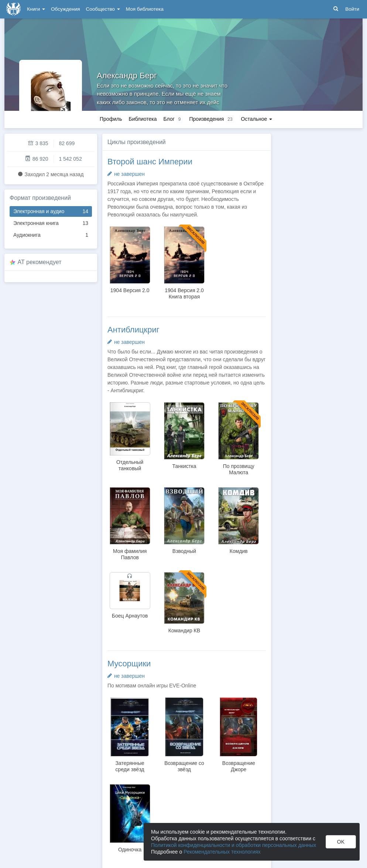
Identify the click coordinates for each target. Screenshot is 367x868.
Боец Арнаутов (130, 616)
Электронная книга (51, 223)
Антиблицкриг (133, 330)
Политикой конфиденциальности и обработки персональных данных (234, 845)
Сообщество (103, 9)
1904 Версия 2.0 (130, 290)
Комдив (239, 551)
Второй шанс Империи (150, 162)
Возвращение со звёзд (184, 766)
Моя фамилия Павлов (130, 554)
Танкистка (184, 466)
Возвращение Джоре (239, 766)
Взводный (184, 551)
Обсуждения (65, 9)
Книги (36, 9)
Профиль (111, 119)
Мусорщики (129, 664)
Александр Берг (127, 76)
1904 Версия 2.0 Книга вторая (184, 293)
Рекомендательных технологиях (222, 852)
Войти (352, 9)
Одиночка (130, 850)
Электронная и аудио (51, 211)
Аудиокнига (51, 235)
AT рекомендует (40, 262)
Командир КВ (184, 631)
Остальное (257, 119)
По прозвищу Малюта (239, 469)
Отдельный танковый (130, 465)
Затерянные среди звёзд (130, 766)
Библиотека (143, 119)
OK (341, 842)
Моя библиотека (145, 9)
